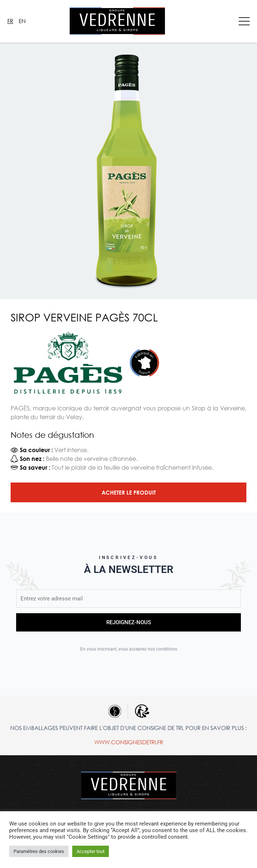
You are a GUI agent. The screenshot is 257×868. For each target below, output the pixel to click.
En (22, 21)
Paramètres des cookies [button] (39, 851)
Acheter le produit (129, 492)
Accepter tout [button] (91, 851)
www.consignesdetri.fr (129, 742)
